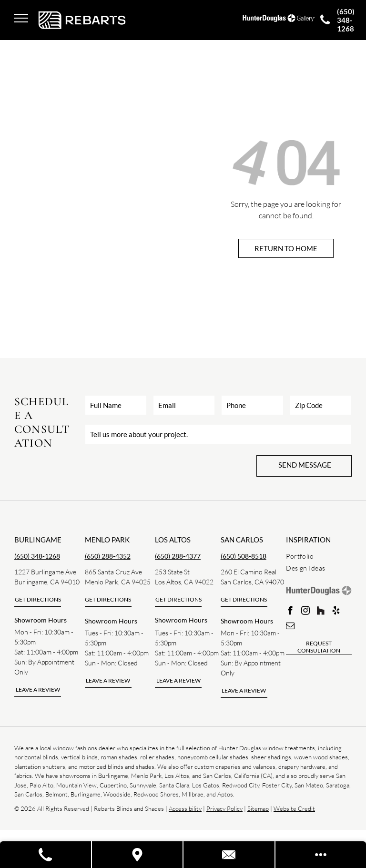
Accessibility (185, 808)
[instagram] (305, 612)
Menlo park (107, 540)
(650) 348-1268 (37, 556)
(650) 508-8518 (244, 556)
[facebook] (290, 612)
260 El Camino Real (249, 572)
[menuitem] (320, 556)
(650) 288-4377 (178, 556)
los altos (173, 540)
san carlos (242, 540)
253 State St (172, 572)
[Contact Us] (229, 855)
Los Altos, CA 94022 (184, 582)
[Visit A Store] (138, 855)
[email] (290, 627)
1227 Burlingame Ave (45, 572)
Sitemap (258, 808)
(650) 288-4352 (108, 556)
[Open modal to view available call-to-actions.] (321, 855)
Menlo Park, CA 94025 (118, 582)
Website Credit (294, 808)
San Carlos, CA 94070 (252, 582)
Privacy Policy (224, 808)
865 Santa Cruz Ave (113, 572)
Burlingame (38, 540)
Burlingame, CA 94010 (47, 582)
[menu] (21, 18)
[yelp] (336, 612)
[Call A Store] (46, 855)
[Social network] (320, 612)
